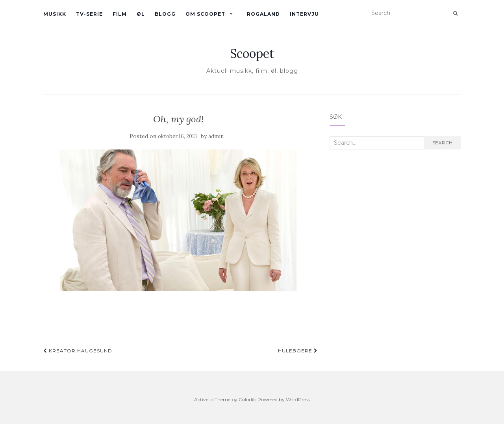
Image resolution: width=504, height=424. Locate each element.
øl (141, 14)
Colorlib (247, 399)
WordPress (298, 399)
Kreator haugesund (78, 351)
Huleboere (298, 351)
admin (216, 136)
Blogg (165, 14)
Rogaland (263, 14)
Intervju (304, 14)
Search (442, 143)
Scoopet (252, 53)
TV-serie (89, 14)
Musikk (55, 14)
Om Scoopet (205, 14)
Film (120, 14)
